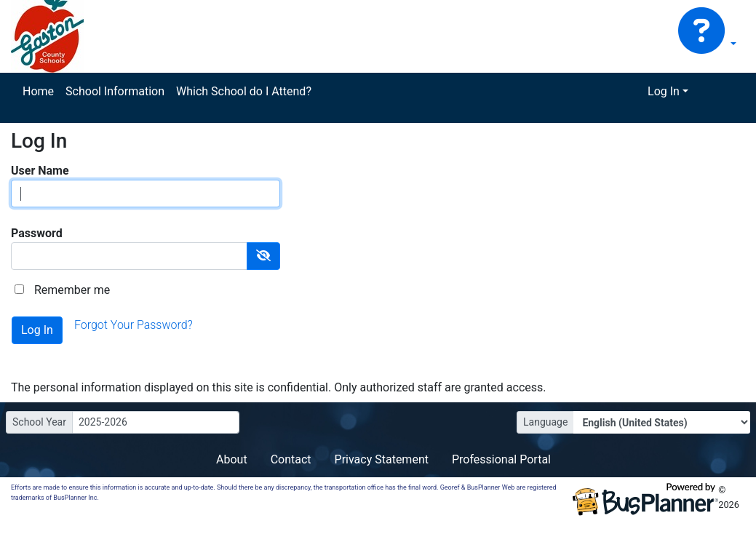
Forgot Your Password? (134, 325)
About (232, 459)
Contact (291, 459)
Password (37, 233)
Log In (664, 91)
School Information (115, 91)
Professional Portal (501, 459)
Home (38, 91)
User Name (40, 171)
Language (545, 422)
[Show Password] (263, 256)
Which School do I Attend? (244, 91)
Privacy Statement (382, 459)
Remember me (72, 290)
